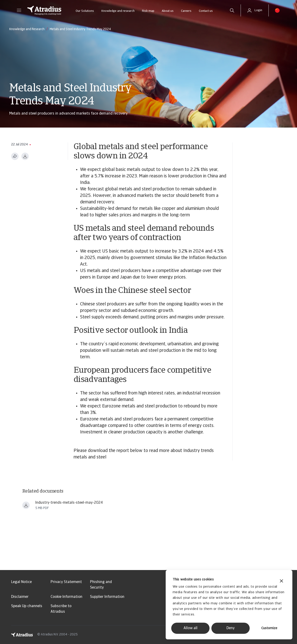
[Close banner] (281, 582)
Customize (269, 628)
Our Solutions (85, 11)
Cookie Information (66, 597)
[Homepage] (44, 10)
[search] (232, 10)
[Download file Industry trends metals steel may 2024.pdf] (26, 505)
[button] (19, 10)
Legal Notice (21, 582)
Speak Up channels (27, 606)
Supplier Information (107, 597)
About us (168, 11)
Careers (186, 11)
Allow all (190, 628)
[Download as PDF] (25, 156)
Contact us (206, 11)
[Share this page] (15, 156)
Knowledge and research (118, 11)
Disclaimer (20, 597)
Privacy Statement (66, 582)
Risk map (148, 11)
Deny (231, 628)
